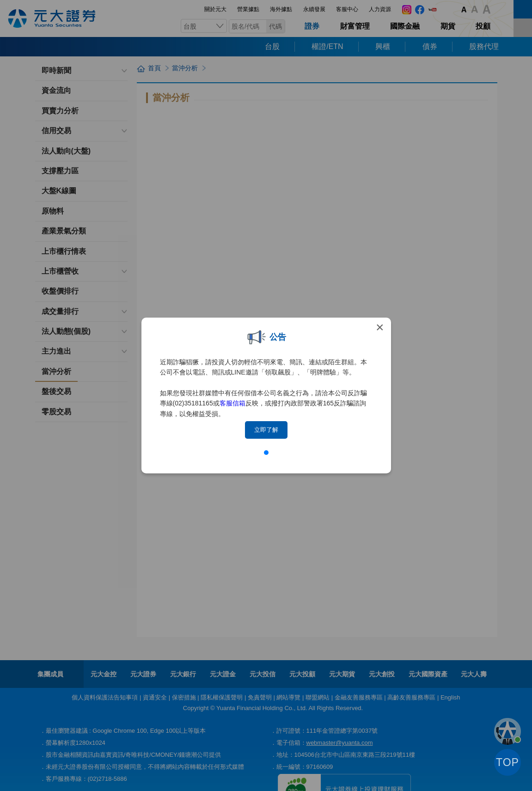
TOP (508, 762)
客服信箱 (232, 403)
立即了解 (266, 430)
